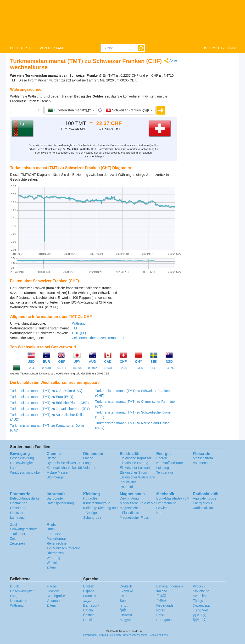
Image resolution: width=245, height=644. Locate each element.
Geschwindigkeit (22, 463)
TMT (75, 328)
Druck (51, 529)
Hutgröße (90, 498)
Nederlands (165, 605)
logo (122, 22)
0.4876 (169, 368)
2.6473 (154, 368)
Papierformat (56, 539)
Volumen (90, 468)
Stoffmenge (55, 477)
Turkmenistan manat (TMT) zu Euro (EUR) (42, 397)
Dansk (88, 620)
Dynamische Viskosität (64, 463)
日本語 (161, 596)
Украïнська (201, 605)
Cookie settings (159, 635)
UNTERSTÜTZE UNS (219, 48)
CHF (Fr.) (79, 333)
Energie (162, 458)
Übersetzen (97, 338)
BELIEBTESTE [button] (21, 48)
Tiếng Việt (200, 610)
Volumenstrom (203, 463)
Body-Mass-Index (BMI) (174, 498)
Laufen (15, 468)
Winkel (52, 563)
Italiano (162, 591)
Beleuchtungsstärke (25, 498)
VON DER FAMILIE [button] (54, 48)
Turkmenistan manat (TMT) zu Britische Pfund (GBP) (49, 403)
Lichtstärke (18, 508)
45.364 (77, 368)
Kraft (160, 513)
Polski (161, 615)
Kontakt (103, 635)
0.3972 (92, 368)
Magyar (125, 620)
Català (88, 610)
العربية (88, 601)
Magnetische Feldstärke (137, 503)
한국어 (161, 601)
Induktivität (128, 482)
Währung (79, 323)
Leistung (163, 468)
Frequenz (54, 534)
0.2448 (47, 368)
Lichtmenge (19, 503)
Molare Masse (57, 472)
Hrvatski (126, 615)
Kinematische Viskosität (64, 468)
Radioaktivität (203, 508)
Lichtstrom (18, 513)
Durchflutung (129, 498)
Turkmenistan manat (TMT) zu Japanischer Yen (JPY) (50, 409)
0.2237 (123, 368)
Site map (115, 635)
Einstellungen (89, 635)
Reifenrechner (57, 543)
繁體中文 (200, 620)
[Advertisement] (147, 298)
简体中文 (200, 615)
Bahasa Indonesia (170, 586)
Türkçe (198, 601)
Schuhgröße (92, 517)
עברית (124, 605)
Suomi (124, 601)
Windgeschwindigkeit (26, 472)
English (89, 586)
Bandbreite (55, 498)
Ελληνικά (126, 591)
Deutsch (126, 586)
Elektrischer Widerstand (137, 477)
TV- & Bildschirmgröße (63, 548)
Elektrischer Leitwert (135, 468)
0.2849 (31, 368)
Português (164, 620)
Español (89, 591)
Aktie (170, 61)
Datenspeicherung (60, 503)
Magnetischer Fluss (134, 517)
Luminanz (17, 517)
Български (91, 605)
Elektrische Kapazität (135, 458)
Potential (126, 487)
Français (90, 596)
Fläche (88, 458)
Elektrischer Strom (133, 472)
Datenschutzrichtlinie (135, 635)
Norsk (161, 610)
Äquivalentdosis (205, 498)
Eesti (123, 596)
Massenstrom (203, 458)
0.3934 (108, 368)
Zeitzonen (79, 338)
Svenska (199, 596)
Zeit (13, 539)
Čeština (89, 615)
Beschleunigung (22, 458)
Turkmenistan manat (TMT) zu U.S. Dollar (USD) (46, 391)
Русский (199, 586)
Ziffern (51, 567)
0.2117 (62, 368)
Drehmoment (166, 503)
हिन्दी (123, 610)
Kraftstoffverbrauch (170, 463)
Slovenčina (201, 591)
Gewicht (162, 508)
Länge (88, 463)
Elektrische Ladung (134, 463)
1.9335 (139, 368)
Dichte (51, 458)
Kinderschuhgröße (97, 503)
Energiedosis (203, 503)
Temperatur (116, 338)
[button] (71, 110)
